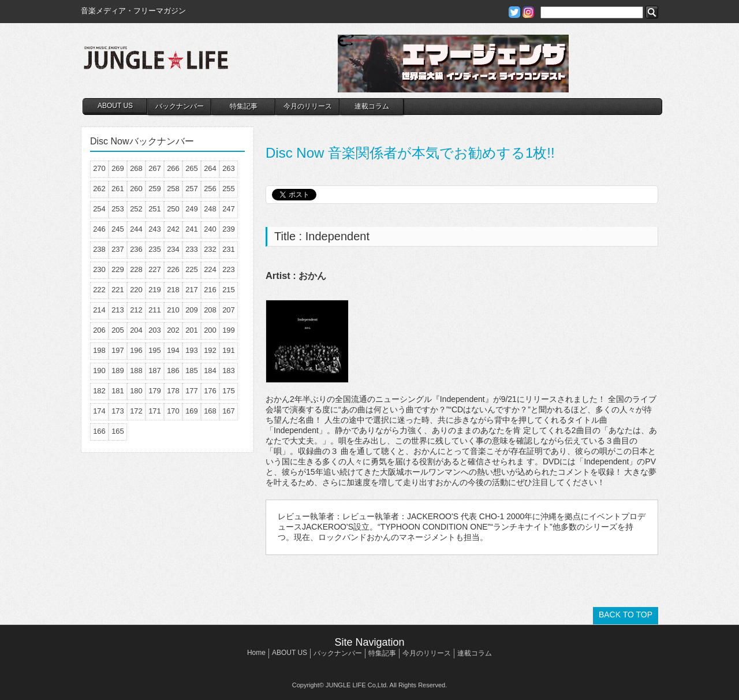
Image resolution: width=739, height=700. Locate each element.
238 (99, 249)
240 (210, 229)
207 (229, 310)
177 (192, 391)
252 (136, 209)
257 (192, 189)
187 (155, 371)
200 (210, 330)
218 (173, 290)
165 (118, 431)
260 (136, 189)
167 (229, 411)
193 (192, 350)
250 (173, 209)
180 (136, 391)
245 (118, 229)
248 (210, 209)
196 (136, 350)
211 (155, 310)
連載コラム (372, 106)
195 (155, 350)
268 (136, 168)
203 (155, 330)
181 (118, 391)
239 (229, 229)
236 (136, 249)
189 (118, 371)
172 (136, 411)
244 (136, 229)
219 (155, 290)
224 (210, 269)
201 (192, 330)
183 (229, 371)
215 (229, 290)
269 (118, 168)
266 (173, 168)
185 (192, 371)
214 (99, 310)
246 (99, 229)
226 (173, 269)
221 (118, 290)
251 (155, 209)
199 (229, 330)
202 (173, 330)
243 (155, 229)
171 (155, 411)
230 (99, 269)
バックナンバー (180, 106)
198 (99, 350)
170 (173, 411)
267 (155, 168)
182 (99, 391)
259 (155, 189)
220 (136, 290)
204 (136, 330)
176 (210, 391)
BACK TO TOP (626, 615)
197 (118, 350)
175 (229, 391)
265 (192, 168)
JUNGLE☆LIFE (156, 64)
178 (173, 391)
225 (192, 269)
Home (256, 653)
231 (229, 249)
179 (155, 391)
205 (118, 330)
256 (210, 189)
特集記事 (244, 106)
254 (99, 209)
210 (173, 310)
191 (229, 350)
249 (192, 209)
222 (99, 290)
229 (118, 269)
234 (173, 249)
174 (99, 411)
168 (210, 411)
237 (118, 249)
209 (192, 310)
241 (192, 229)
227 (155, 269)
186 (173, 371)
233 (192, 249)
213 (118, 310)
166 (99, 431)
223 (229, 269)
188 (136, 371)
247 (229, 209)
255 (229, 189)
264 (210, 168)
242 (173, 229)
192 (210, 350)
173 (118, 411)
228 (136, 269)
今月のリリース (308, 106)
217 (192, 290)
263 (229, 168)
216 (210, 290)
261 (118, 189)
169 (192, 411)
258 (173, 189)
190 (99, 371)
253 (118, 209)
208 (210, 310)
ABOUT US (115, 106)
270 (99, 168)
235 (155, 249)
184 (210, 371)
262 (99, 189)
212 (136, 310)
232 (210, 249)
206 (99, 330)
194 (173, 350)
